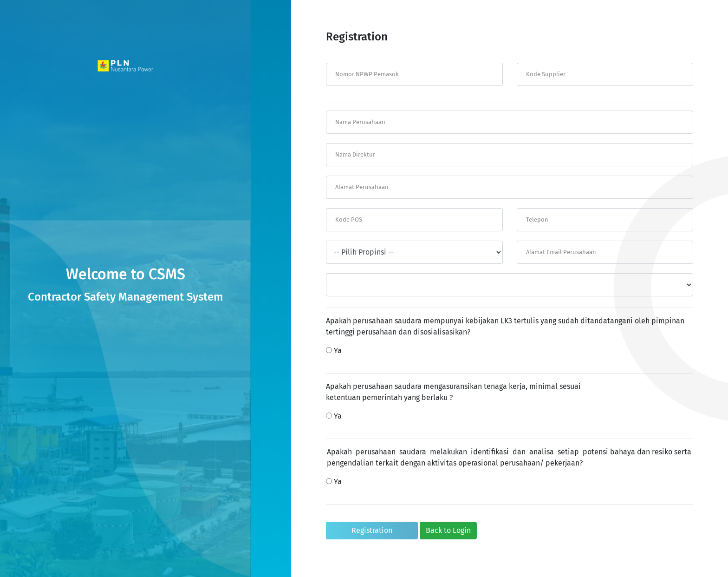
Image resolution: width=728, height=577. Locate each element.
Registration (372, 530)
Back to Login (448, 530)
